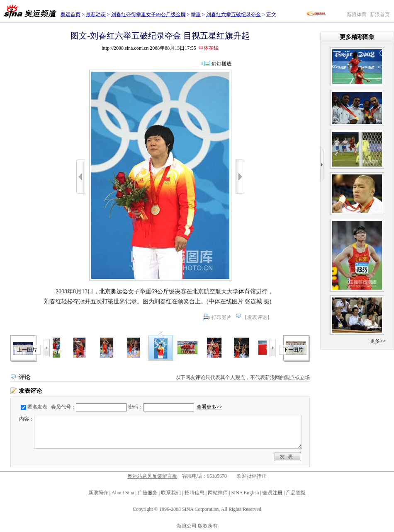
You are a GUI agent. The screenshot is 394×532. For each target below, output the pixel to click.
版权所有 (208, 526)
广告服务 (148, 493)
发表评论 (257, 317)
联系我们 (171, 493)
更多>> (378, 341)
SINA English (245, 493)
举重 (196, 15)
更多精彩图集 (357, 37)
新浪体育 (357, 15)
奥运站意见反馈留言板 (152, 476)
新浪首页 (380, 15)
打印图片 (221, 317)
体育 (244, 291)
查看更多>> (209, 407)
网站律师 (218, 493)
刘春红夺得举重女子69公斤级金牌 (148, 15)
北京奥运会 (114, 291)
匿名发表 (37, 407)
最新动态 (96, 15)
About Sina (123, 493)
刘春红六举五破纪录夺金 (233, 15)
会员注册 (272, 493)
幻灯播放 (221, 64)
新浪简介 (98, 493)
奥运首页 (71, 15)
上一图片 (27, 350)
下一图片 (293, 350)
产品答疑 (296, 493)
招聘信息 (195, 493)
